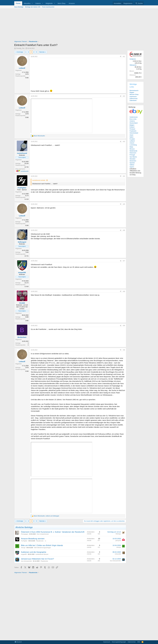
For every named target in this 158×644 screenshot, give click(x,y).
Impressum (133, 97)
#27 (124, 261)
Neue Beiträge (19, 7)
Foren (18, 3)
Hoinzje (23, 548)
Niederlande (133, 151)
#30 (124, 350)
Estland (132, 127)
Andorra (132, 121)
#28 (124, 291)
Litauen (132, 143)
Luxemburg (133, 145)
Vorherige (20, 52)
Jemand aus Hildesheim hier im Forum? (37, 559)
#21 (124, 57)
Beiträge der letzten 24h (33, 7)
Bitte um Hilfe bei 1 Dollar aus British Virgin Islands (42, 545)
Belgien (132, 125)
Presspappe (24, 534)
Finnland (132, 129)
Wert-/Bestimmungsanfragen (43, 548)
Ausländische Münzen (42, 554)
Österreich (133, 153)
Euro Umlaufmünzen (43, 534)
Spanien (132, 163)
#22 (124, 96)
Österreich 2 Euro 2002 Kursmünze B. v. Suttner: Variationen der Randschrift (53, 532)
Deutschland (134, 123)
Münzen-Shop (134, 94)
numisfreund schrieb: (39, 180)
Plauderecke (40, 541)
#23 (124, 142)
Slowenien (133, 161)
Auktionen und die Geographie (34, 552)
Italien (132, 137)
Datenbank (133, 100)
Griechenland (134, 133)
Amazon (72, 3)
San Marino (133, 157)
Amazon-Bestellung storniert (33, 539)
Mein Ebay (62, 3)
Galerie (38, 3)
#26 (124, 230)
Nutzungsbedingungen (119, 642)
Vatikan (132, 165)
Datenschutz (134, 98)
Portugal (132, 155)
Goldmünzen (134, 117)
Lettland (132, 141)
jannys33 (118, 541)
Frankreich (133, 131)
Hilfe (139, 642)
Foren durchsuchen (48, 7)
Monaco (132, 149)
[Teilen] (121, 57)
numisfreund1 (25, 171)
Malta (131, 147)
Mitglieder (49, 3)
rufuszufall (118, 554)
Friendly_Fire (20, 48)
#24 (124, 176)
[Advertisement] (79, 25)
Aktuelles (27, 3)
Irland (131, 135)
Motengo (118, 534)
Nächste (42, 52)
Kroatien (132, 139)
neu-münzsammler (26, 561)
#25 (124, 204)
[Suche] (139, 3)
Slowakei (132, 159)
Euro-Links (133, 119)
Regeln (132, 92)
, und (46, 516)
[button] (32, 3)
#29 (124, 326)
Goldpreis (133, 59)
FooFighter (24, 541)
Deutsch (18, 642)
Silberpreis (133, 65)
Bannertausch (134, 90)
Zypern (132, 167)
